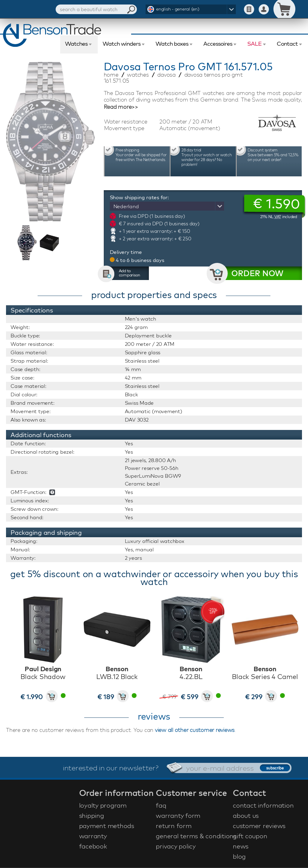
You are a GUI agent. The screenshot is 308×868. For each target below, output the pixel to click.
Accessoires (218, 44)
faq (161, 805)
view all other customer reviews (195, 730)
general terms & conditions (193, 836)
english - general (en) (178, 9)
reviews (154, 716)
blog (239, 856)
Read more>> (121, 107)
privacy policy (176, 846)
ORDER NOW (257, 273)
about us (246, 815)
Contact (287, 44)
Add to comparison (130, 273)
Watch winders (122, 44)
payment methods (107, 826)
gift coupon (250, 836)
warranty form (178, 815)
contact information (263, 805)
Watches (76, 44)
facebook (93, 846)
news (241, 846)
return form (174, 826)
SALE (254, 44)
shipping (92, 815)
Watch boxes (172, 44)
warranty (93, 836)
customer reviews (259, 826)
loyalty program (103, 805)
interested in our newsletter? (111, 768)
